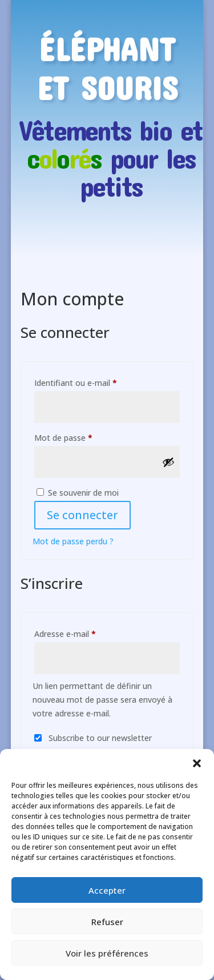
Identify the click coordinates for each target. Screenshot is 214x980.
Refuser (107, 922)
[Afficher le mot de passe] (168, 462)
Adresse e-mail (86, 633)
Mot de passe (84, 437)
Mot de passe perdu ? (73, 541)
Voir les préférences (107, 953)
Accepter (107, 890)
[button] (197, 763)
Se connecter (82, 515)
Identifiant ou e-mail (96, 382)
